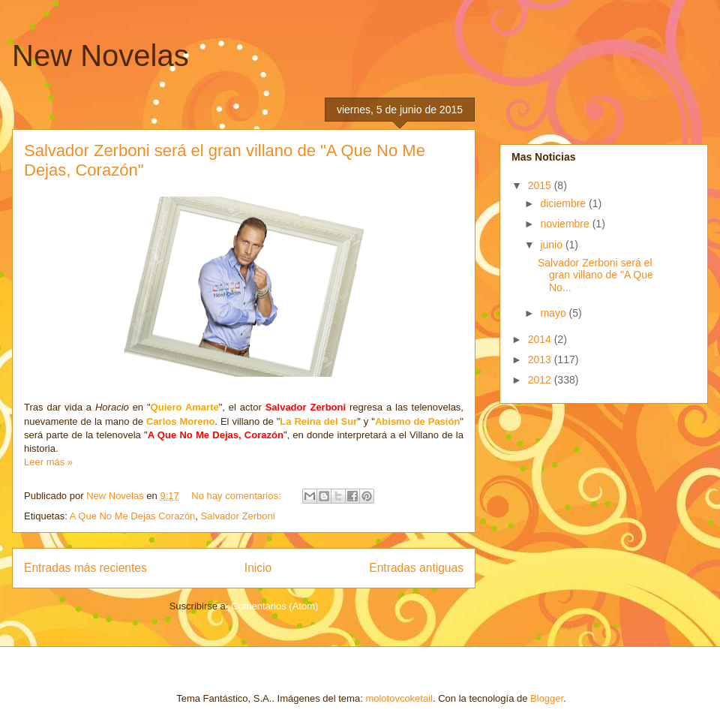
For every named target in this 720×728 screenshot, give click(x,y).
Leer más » (48, 462)
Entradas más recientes (85, 568)
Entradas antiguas (416, 568)
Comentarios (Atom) (274, 606)
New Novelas (100, 56)
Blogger (547, 698)
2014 (541, 339)
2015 (541, 185)
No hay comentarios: (237, 496)
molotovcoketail (399, 698)
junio (552, 245)
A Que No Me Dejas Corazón (133, 516)
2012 (541, 380)
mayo (554, 313)
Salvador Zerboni (238, 516)
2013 (541, 359)
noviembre (566, 224)
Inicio (258, 568)
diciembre (564, 203)
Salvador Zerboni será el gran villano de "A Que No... (595, 275)
